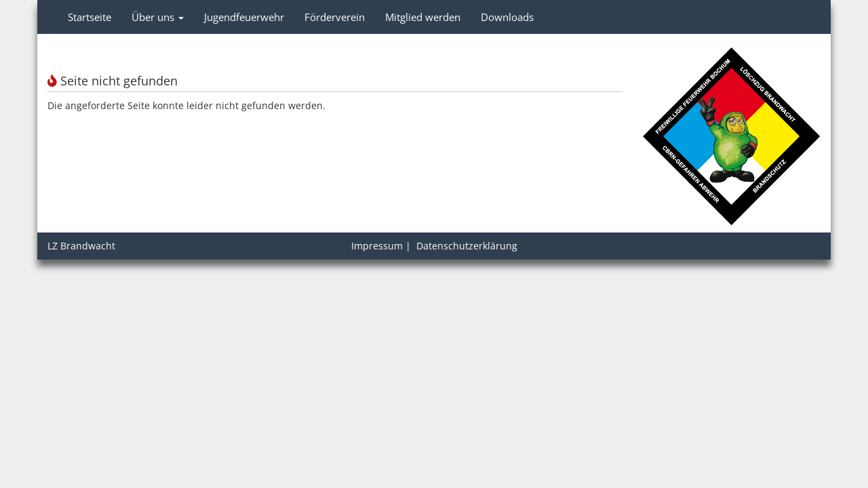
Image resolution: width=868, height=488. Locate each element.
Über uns (158, 17)
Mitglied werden (423, 17)
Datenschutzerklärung (467, 246)
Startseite (90, 17)
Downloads (507, 17)
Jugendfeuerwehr (244, 17)
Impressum (377, 246)
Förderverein (335, 17)
